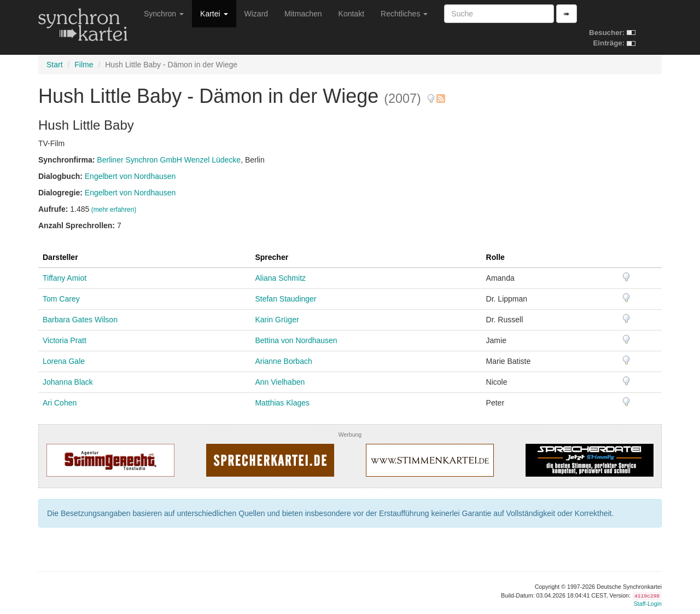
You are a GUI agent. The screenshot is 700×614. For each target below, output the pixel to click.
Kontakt (351, 14)
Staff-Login (648, 604)
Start (55, 65)
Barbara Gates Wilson (80, 320)
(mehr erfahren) (114, 210)
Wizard (256, 14)
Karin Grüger (277, 320)
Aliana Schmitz (280, 278)
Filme (84, 65)
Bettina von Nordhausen (296, 340)
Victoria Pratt (65, 340)
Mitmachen (303, 14)
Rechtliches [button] (404, 14)
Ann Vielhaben (280, 382)
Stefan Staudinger (285, 299)
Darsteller (60, 257)
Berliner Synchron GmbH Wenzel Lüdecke (169, 160)
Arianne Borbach (283, 361)
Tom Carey (61, 299)
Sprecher (272, 257)
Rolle (495, 257)
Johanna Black (68, 382)
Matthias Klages (282, 403)
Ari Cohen (60, 403)
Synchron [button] (164, 14)
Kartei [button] (214, 14)
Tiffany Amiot (65, 278)
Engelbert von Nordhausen (130, 176)
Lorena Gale (64, 361)
